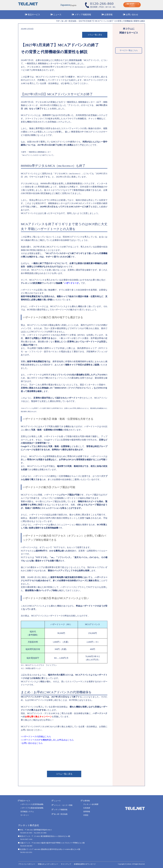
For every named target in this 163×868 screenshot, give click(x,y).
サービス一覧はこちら (129, 50)
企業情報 (108, 15)
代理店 (86, 815)
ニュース (57, 15)
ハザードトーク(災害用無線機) (32, 804)
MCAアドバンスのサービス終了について (38, 155)
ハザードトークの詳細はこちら (36, 737)
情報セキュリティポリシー (48, 864)
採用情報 (87, 811)
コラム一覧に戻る (95, 35)
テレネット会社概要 (91, 804)
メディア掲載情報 (83, 15)
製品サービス (34, 15)
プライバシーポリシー (27, 864)
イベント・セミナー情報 (63, 805)
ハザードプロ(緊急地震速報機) (32, 808)
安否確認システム (27, 811)
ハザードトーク (72, 283)
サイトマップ (66, 864)
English (74, 5)
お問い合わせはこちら (32, 743)
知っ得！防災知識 (69, 21)
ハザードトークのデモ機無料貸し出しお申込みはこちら (48, 740)
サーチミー (25, 815)
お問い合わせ (132, 15)
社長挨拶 (87, 808)
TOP (58, 21)
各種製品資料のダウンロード (84, 864)
